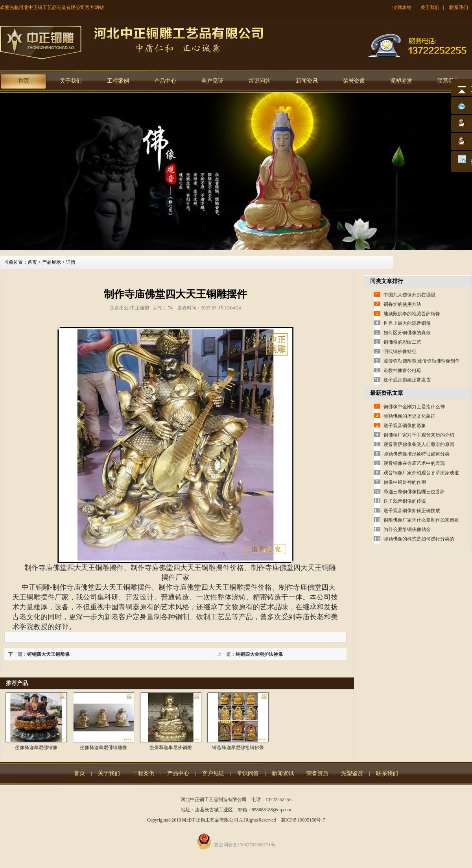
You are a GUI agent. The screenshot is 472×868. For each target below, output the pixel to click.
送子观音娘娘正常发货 (407, 380)
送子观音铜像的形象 (405, 426)
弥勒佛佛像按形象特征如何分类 (417, 454)
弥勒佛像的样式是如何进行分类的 (419, 539)
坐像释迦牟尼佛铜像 (36, 748)
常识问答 (260, 81)
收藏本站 (402, 7)
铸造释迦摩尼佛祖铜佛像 (238, 748)
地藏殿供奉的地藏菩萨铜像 (412, 314)
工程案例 (118, 81)
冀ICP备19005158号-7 (303, 820)
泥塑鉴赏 (401, 81)
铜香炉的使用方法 (402, 304)
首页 (24, 81)
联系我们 (459, 7)
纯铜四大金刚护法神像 (259, 654)
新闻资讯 (307, 81)
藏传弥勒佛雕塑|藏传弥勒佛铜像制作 (422, 361)
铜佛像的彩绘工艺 (402, 342)
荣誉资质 (354, 81)
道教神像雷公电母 (402, 370)
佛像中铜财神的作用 (405, 482)
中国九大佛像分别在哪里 (409, 295)
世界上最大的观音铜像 (407, 323)
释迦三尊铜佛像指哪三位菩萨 (414, 492)
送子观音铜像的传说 (405, 501)
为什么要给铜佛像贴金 (407, 529)
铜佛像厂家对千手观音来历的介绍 (419, 435)
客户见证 (212, 81)
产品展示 (52, 262)
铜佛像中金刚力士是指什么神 (414, 407)
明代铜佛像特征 (400, 352)
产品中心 (165, 81)
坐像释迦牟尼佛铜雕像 (103, 748)
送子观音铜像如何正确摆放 (412, 511)
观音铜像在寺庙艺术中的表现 (414, 463)
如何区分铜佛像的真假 (407, 333)
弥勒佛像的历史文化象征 (409, 416)
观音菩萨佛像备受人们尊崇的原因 (419, 444)
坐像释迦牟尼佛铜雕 (171, 748)
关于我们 (430, 7)
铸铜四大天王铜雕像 (48, 654)
